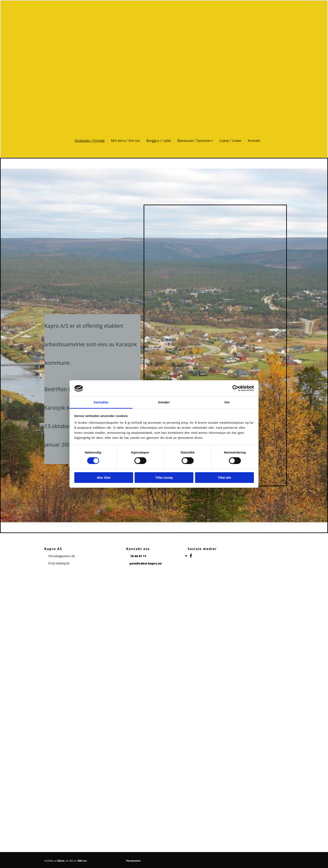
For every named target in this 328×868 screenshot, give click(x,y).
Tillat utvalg (164, 478)
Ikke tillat (104, 478)
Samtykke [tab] (101, 402)
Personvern (133, 861)
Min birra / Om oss (126, 141)
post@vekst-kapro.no (146, 563)
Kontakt (254, 141)
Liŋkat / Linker (231, 141)
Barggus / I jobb (159, 141)
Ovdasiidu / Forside (90, 141)
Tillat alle (224, 478)
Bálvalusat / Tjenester (194, 141)
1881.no (82, 861)
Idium (61, 861)
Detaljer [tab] (164, 402)
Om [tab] (227, 402)
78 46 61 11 (138, 556)
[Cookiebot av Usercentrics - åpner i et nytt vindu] (236, 388)
